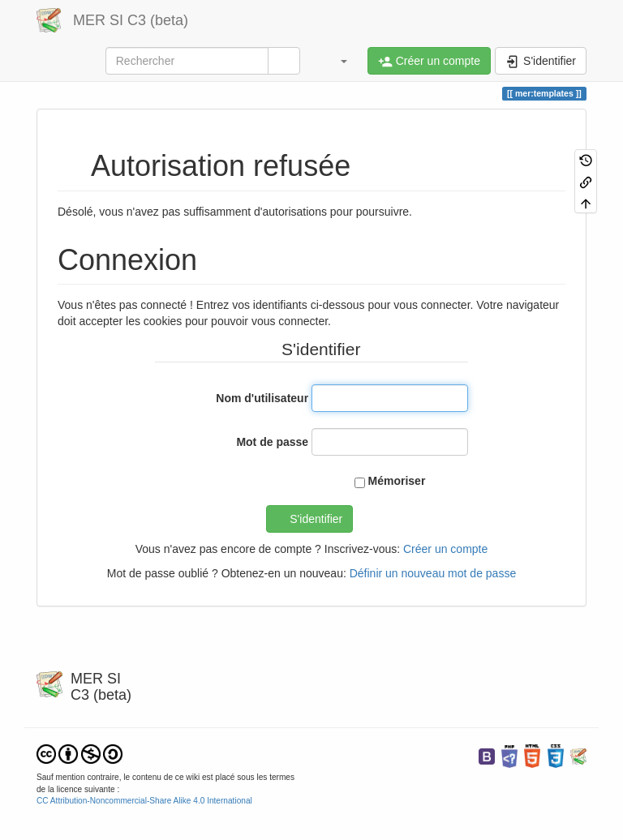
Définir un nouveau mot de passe (433, 573)
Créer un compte (445, 549)
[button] (336, 61)
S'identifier (316, 519)
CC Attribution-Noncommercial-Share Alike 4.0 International (144, 801)
